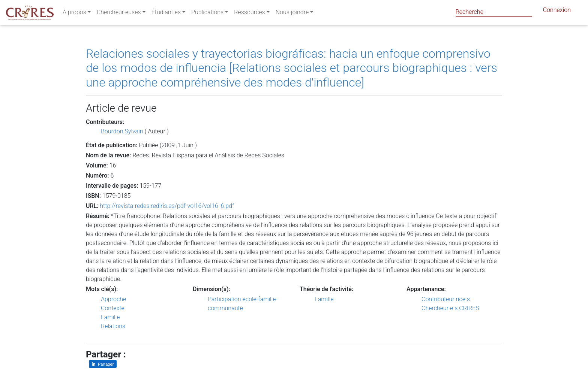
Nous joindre (292, 14)
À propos (74, 14)
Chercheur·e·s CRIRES (450, 308)
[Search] (494, 12)
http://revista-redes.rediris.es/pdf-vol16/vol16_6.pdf (167, 206)
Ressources (249, 14)
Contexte (113, 308)
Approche (113, 299)
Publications (207, 14)
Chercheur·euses (119, 14)
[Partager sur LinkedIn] (103, 364)
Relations (113, 326)
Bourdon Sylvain (122, 131)
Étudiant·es (166, 14)
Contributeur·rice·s (446, 299)
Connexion (557, 11)
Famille (110, 317)
